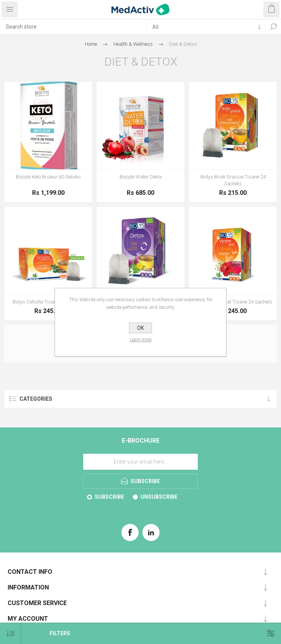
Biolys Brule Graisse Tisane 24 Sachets (233, 180)
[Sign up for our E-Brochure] (140, 462)
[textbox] (73, 27)
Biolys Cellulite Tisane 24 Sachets (48, 302)
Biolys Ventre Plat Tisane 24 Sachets (233, 302)
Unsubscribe (159, 497)
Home (91, 44)
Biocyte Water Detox (141, 177)
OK (140, 328)
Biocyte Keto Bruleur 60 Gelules (48, 177)
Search (273, 27)
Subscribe (109, 497)
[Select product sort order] (10, 634)
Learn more (141, 340)
